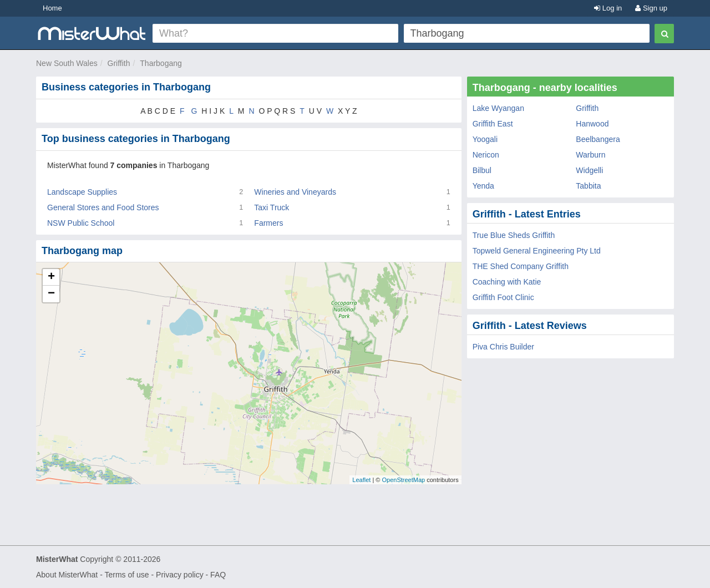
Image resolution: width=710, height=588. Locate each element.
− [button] (51, 294)
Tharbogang (161, 63)
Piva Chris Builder (503, 347)
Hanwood (592, 124)
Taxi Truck (272, 207)
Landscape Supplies (82, 192)
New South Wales (67, 63)
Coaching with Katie (507, 282)
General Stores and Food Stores (103, 207)
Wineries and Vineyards (295, 192)
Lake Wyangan (498, 108)
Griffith (119, 63)
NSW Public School (81, 223)
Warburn (590, 155)
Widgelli (589, 170)
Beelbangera (598, 139)
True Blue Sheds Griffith (514, 235)
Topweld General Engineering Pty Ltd (537, 251)
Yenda (483, 186)
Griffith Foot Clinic (503, 297)
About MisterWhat (67, 575)
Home (52, 8)
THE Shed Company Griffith (521, 266)
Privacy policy (180, 575)
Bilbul (482, 170)
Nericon (486, 155)
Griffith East (493, 124)
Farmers (268, 223)
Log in (608, 8)
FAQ (218, 575)
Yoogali (485, 139)
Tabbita (588, 186)
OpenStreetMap (403, 480)
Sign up (651, 8)
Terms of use (126, 575)
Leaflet (361, 480)
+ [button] (51, 277)
